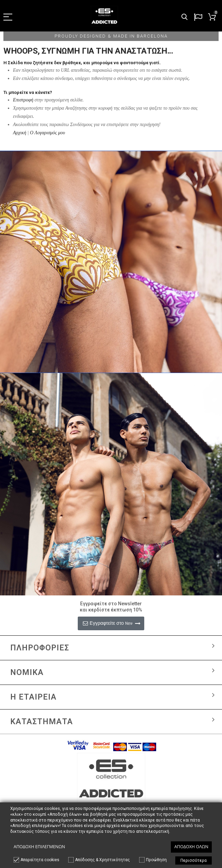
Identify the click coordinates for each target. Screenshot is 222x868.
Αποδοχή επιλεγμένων (39, 847)
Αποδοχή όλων (191, 847)
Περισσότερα (194, 860)
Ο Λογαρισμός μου (48, 133)
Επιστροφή (23, 100)
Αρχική (20, 133)
